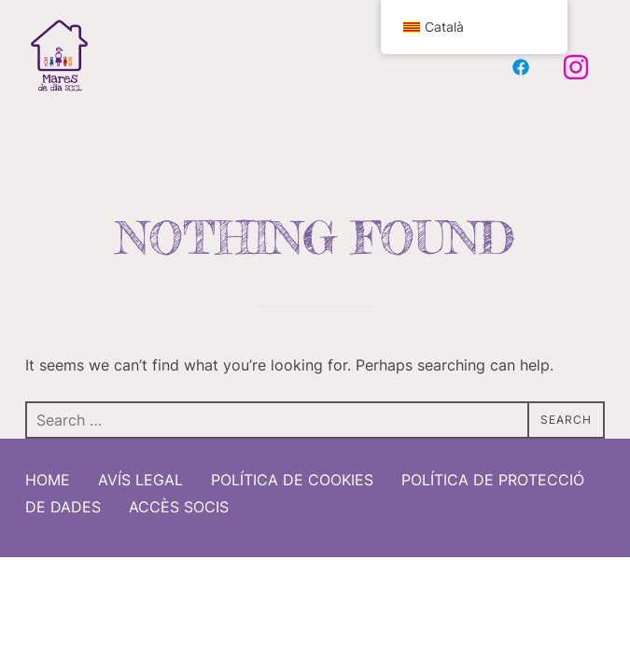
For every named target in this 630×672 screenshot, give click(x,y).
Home (48, 473)
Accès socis (179, 500)
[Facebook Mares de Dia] (521, 67)
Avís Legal (140, 473)
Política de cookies (292, 473)
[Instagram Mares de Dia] (576, 67)
